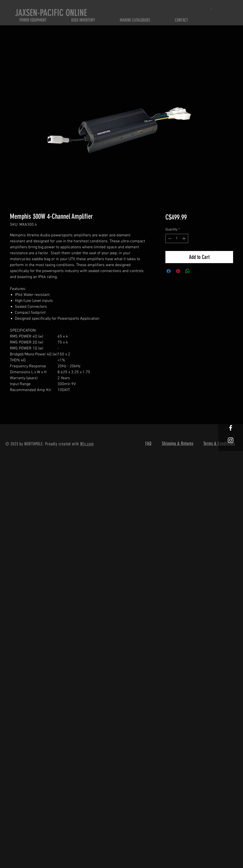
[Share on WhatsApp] (187, 271)
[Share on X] (197, 271)
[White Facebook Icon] (231, 428)
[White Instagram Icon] (231, 440)
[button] (212, 9)
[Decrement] (169, 238)
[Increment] (184, 238)
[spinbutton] (177, 238)
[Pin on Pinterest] (178, 271)
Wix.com (87, 444)
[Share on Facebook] (169, 271)
